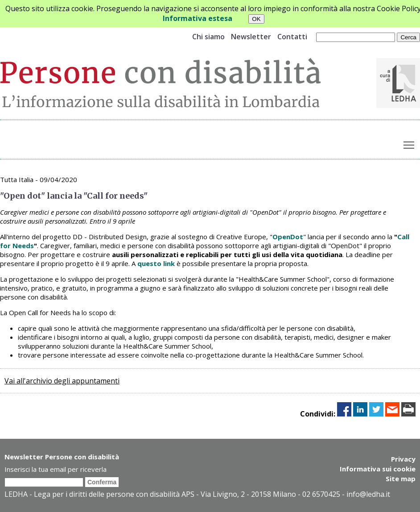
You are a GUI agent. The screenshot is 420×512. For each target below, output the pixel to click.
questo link (156, 263)
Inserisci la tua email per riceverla (56, 469)
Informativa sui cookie (378, 469)
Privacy (403, 459)
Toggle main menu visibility (410, 143)
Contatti (292, 37)
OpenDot (288, 237)
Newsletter (251, 37)
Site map (401, 479)
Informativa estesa (198, 18)
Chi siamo (208, 37)
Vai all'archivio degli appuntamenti (62, 381)
